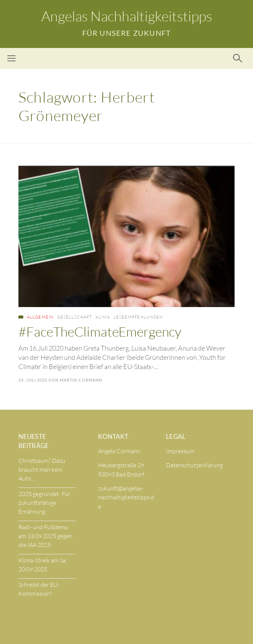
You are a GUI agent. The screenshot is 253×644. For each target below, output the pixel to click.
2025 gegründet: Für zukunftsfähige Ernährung (44, 503)
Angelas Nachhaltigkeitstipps (127, 16)
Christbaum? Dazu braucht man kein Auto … (42, 469)
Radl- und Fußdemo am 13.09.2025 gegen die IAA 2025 (45, 536)
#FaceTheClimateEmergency (100, 331)
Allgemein (40, 317)
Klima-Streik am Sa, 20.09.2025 (43, 565)
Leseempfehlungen (138, 317)
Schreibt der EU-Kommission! (39, 589)
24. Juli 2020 (33, 380)
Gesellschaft (74, 317)
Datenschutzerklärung (194, 465)
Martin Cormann (81, 380)
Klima (103, 317)
